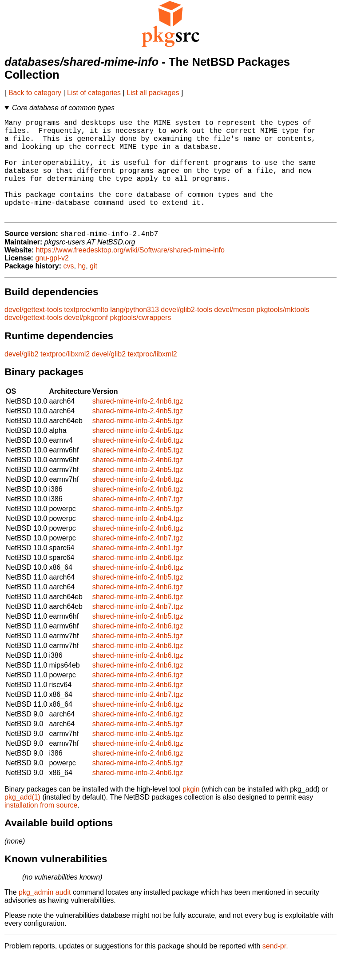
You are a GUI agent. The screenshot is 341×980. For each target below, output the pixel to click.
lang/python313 (134, 332)
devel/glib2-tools (186, 332)
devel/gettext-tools (33, 332)
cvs (69, 289)
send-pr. (275, 969)
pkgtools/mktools (283, 332)
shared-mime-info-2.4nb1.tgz (138, 570)
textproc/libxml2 (65, 377)
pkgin (191, 812)
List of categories (94, 93)
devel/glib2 (22, 377)
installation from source (41, 828)
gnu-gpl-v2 (52, 281)
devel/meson (234, 332)
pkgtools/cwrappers (141, 340)
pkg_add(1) (22, 820)
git (93, 289)
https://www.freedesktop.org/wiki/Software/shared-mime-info (130, 273)
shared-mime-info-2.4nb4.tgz (138, 541)
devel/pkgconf (86, 340)
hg (82, 289)
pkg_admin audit (45, 915)
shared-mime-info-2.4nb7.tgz (138, 522)
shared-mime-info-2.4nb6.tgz (138, 424)
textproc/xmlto (86, 332)
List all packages (153, 93)
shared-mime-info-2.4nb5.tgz (138, 434)
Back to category (35, 93)
